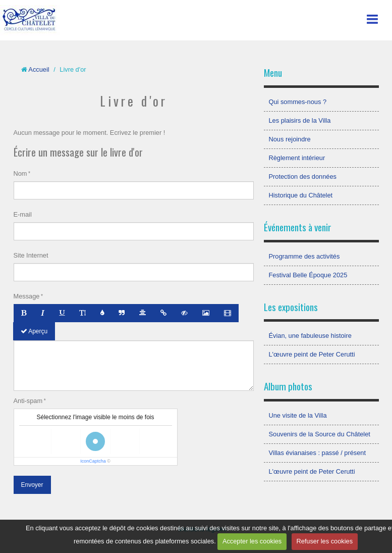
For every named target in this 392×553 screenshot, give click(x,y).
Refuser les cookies (324, 541)
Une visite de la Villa (298, 415)
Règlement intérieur (297, 158)
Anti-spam (28, 401)
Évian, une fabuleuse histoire (310, 336)
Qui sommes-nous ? (298, 102)
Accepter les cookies (252, 541)
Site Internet (31, 255)
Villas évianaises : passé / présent (318, 453)
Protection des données (303, 177)
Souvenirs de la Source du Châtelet (320, 434)
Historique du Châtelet (301, 195)
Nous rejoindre (290, 139)
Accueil (39, 69)
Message (27, 296)
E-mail (23, 214)
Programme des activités (304, 256)
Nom (20, 173)
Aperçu (34, 331)
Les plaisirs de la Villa (300, 120)
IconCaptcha (93, 461)
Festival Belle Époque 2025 (308, 275)
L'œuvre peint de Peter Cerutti (312, 354)
